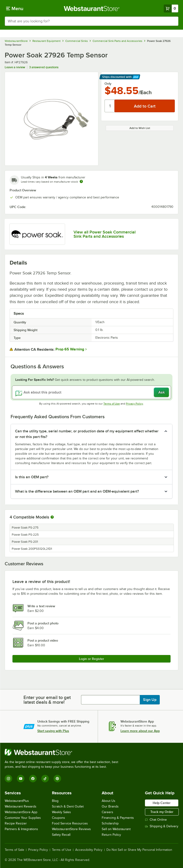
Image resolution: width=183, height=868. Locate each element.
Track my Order (162, 812)
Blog (55, 801)
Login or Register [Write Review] (91, 659)
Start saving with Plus (53, 731)
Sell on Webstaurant (116, 829)
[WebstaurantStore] (63, 752)
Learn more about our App (140, 731)
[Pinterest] (57, 779)
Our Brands (110, 806)
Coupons (58, 818)
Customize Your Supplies (23, 818)
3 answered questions (44, 67)
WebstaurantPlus (17, 801)
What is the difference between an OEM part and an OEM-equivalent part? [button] (77, 491)
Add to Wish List (140, 128)
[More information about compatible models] (52, 517)
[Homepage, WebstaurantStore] (91, 8)
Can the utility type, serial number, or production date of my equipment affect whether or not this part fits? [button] (87, 434)
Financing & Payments (118, 818)
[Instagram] (8, 779)
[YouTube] (21, 779)
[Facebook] (33, 779)
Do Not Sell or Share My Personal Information (139, 850)
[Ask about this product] (91, 392)
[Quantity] (110, 106)
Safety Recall (61, 835)
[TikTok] (45, 779)
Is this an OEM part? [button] (32, 477)
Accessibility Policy (89, 850)
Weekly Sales (61, 812)
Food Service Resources (70, 823)
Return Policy (111, 835)
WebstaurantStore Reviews (71, 829)
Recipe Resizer (16, 823)
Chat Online (156, 820)
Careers (107, 812)
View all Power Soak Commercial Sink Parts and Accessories (105, 234)
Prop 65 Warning (70, 349)
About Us (109, 801)
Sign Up (150, 700)
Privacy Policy (134, 404)
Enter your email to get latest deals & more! (47, 700)
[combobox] (91, 21)
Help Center (162, 803)
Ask (162, 392)
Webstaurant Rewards (21, 806)
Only (108, 84)
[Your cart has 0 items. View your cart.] (171, 8)
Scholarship (110, 823)
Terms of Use (112, 404)
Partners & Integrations (21, 829)
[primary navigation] (15, 8)
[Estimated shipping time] (81, 181)
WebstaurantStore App (21, 812)
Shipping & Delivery (162, 826)
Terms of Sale (14, 850)
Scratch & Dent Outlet (68, 806)
